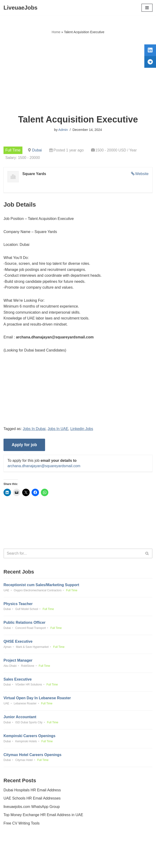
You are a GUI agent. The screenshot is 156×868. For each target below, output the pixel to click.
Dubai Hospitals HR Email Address (32, 791)
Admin (63, 130)
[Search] (73, 554)
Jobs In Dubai (34, 429)
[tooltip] (150, 51)
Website (142, 174)
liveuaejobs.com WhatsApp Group (32, 808)
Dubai (37, 150)
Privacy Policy (16, 851)
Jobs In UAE (58, 429)
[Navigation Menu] (147, 8)
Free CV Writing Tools (22, 824)
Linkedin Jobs (82, 429)
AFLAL (104, 861)
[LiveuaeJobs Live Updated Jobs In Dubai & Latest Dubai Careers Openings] (20, 8)
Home (56, 32)
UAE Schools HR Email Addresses (32, 799)
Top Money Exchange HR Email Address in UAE (43, 816)
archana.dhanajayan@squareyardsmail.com (44, 467)
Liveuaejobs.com (60, 861)
